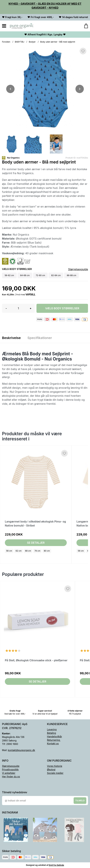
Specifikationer (40, 338)
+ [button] (31, 308)
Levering (52, 729)
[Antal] (18, 308)
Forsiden (6, 42)
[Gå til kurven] (84, 26)
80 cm (47, 551)
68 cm (28, 551)
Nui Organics (13, 158)
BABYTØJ (20, 42)
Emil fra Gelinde (56, 865)
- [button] (6, 308)
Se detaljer (36, 543)
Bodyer (32, 42)
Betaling (51, 733)
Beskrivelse (11, 338)
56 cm (9, 551)
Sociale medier (55, 773)
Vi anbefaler (9, 773)
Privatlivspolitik (10, 769)
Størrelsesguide (78, 269)
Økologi (51, 769)
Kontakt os (53, 743)
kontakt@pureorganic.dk (21, 750)
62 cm (19, 551)
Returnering (54, 740)
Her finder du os (11, 776)
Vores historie (55, 766)
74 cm (37, 551)
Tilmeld (80, 800)
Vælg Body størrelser (62, 308)
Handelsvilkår (55, 736)
